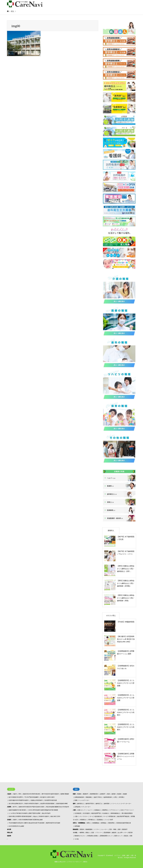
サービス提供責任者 (96, 816)
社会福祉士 (106, 813)
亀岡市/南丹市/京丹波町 (53, 823)
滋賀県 (9, 836)
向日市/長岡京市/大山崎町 (16, 826)
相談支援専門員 (96, 813)
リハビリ (76, 820)
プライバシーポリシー (75, 862)
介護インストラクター (81, 816)
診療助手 (103, 794)
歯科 (74, 804)
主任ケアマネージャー (127, 810)
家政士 (88, 833)
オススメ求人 (111, 616)
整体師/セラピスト (80, 836)
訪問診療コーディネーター (83, 807)
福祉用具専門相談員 (123, 816)
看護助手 (86, 794)
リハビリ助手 (109, 820)
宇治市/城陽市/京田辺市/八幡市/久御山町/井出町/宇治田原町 (27, 823)
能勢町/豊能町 (65, 794)
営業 (131, 836)
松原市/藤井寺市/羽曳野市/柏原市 (19, 800)
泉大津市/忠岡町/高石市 (16, 804)
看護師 (79, 794)
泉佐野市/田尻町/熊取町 (47, 804)
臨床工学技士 (98, 797)
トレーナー (104, 829)
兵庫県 (9, 807)
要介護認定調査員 (127, 813)
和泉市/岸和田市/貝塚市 (32, 804)
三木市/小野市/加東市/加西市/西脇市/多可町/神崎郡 (43, 810)
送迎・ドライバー (97, 833)
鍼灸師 (114, 833)
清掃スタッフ (118, 836)
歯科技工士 (99, 804)
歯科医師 (107, 804)
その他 (75, 833)
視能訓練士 (89, 797)
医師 (108, 794)
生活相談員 (78, 813)
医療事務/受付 (94, 794)
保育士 (89, 823)
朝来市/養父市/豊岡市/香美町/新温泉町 (20, 816)
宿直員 (126, 836)
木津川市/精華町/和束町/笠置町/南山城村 (31, 820)
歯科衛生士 (81, 804)
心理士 (115, 797)
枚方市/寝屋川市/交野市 (16, 797)
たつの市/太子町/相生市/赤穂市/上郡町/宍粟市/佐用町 (25, 813)
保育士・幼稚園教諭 (79, 823)
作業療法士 (83, 820)
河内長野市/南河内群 (51, 800)
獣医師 (82, 829)
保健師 (125, 794)
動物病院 (76, 829)
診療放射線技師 (79, 797)
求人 (13, 11)
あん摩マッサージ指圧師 (125, 833)
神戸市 (15, 807)
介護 (74, 810)
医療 (74, 794)
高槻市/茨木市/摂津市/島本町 (31, 794)
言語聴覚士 (100, 820)
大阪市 (15, 794)
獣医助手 (125, 829)
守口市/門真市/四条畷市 (32, 797)
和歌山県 (10, 833)
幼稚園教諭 (96, 823)
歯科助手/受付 (90, 804)
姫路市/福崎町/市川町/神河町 (17, 810)
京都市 (15, 820)
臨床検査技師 (108, 797)
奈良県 (9, 829)
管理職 (133, 816)
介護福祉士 (97, 810)
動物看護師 (89, 829)
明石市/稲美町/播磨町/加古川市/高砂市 (58, 807)
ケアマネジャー (114, 810)
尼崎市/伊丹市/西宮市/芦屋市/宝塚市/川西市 (31, 807)
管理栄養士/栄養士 (93, 836)
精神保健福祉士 (115, 813)
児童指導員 (111, 823)
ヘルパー (90, 810)
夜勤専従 (105, 810)
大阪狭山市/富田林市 (36, 800)
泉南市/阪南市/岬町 (62, 804)
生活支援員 (86, 813)
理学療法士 (92, 820)
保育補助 (77, 826)
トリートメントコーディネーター (121, 804)
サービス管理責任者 (109, 816)
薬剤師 (114, 794)
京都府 (9, 820)
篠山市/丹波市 (46, 813)
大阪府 (9, 794)
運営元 (85, 862)
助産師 (119, 794)
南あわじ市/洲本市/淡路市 (41, 816)
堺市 (20, 794)
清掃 (119, 829)
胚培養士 (122, 797)
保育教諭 (103, 823)
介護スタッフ (81, 810)
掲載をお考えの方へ (60, 862)
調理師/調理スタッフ (106, 836)
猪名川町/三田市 (55, 816)
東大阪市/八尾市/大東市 (47, 797)
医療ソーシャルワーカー (82, 800)
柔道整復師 (107, 833)
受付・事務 (113, 829)
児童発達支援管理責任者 (123, 823)
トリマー (97, 829)
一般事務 (81, 833)
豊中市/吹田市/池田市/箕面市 (50, 794)
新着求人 (111, 530)
